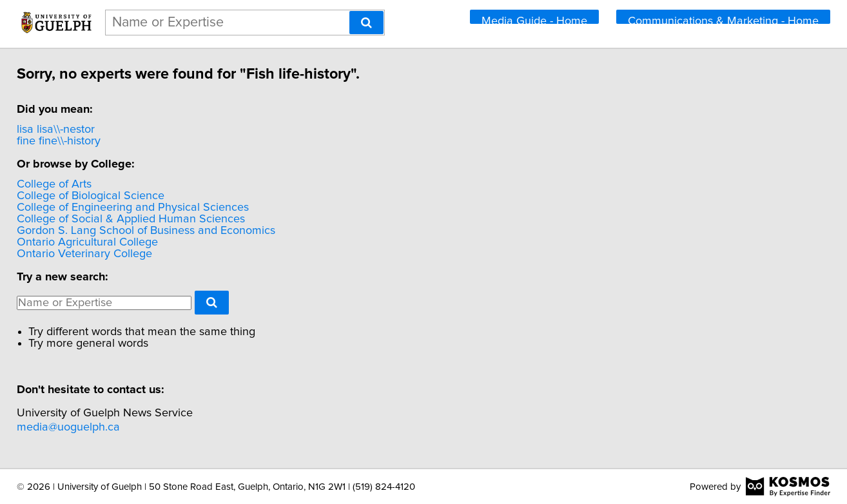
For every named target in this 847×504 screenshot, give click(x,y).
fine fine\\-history (79, 141)
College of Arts (74, 184)
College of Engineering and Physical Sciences (153, 208)
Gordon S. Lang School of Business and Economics (166, 231)
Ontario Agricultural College (107, 242)
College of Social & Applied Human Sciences (151, 219)
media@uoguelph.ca (88, 427)
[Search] (366, 23)
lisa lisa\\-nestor (76, 130)
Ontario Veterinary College (104, 254)
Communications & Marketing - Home (723, 20)
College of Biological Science (111, 196)
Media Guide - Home (534, 20)
